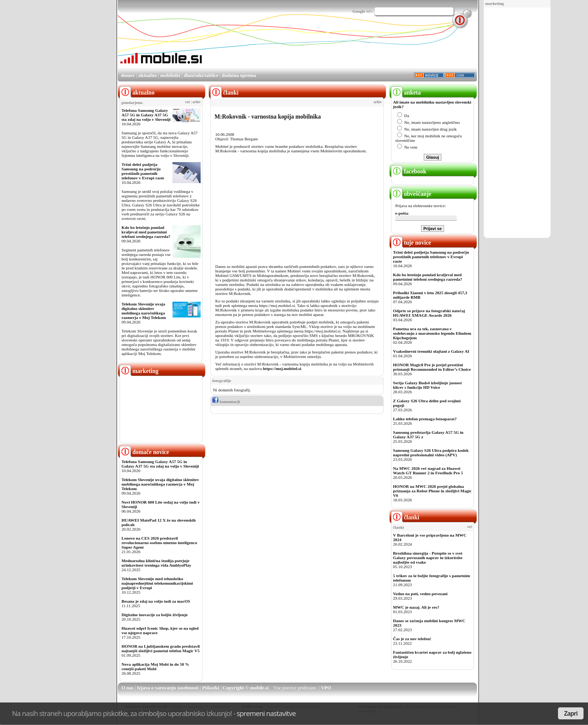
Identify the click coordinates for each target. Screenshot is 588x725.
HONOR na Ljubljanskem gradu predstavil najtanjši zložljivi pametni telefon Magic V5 (161, 648)
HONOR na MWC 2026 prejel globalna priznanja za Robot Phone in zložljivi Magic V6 (432, 491)
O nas (127, 688)
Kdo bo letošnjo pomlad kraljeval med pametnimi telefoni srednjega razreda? (146, 232)
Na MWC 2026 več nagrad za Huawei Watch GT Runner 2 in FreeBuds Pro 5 (428, 471)
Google (359, 11)
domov (128, 75)
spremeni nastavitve (266, 713)
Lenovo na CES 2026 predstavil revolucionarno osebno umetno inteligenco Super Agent (159, 543)
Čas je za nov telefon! (412, 639)
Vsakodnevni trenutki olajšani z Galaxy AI (431, 351)
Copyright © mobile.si (246, 688)
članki (405, 517)
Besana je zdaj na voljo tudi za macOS (156, 601)
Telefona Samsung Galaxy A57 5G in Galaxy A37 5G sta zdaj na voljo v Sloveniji (146, 115)
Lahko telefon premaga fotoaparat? (425, 419)
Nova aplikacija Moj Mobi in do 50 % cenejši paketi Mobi (155, 666)
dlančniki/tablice (201, 75)
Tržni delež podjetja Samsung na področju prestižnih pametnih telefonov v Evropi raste (143, 171)
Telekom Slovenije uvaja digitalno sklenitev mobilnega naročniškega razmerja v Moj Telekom (144, 311)
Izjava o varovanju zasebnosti (168, 688)
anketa (406, 93)
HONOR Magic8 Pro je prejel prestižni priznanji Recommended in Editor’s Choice (432, 367)
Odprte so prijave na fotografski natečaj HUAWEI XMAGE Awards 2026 (429, 313)
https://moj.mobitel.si (282, 369)
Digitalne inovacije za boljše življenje (154, 615)
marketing (495, 3)
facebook (409, 171)
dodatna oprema (239, 75)
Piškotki (211, 688)
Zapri (571, 713)
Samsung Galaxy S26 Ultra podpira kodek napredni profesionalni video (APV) (431, 453)
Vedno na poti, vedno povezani (420, 594)
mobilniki (170, 75)
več (188, 102)
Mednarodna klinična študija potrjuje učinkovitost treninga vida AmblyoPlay (156, 563)
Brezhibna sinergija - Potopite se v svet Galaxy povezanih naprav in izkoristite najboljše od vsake (428, 558)
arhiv (196, 102)
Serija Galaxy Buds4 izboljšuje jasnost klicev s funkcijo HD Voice (427, 385)
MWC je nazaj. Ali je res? (416, 607)
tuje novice (411, 243)
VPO (326, 688)
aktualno (148, 75)
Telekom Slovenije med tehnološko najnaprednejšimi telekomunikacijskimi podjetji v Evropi (157, 583)
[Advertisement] (517, 123)
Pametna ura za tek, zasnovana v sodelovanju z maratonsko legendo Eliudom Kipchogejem (432, 333)
